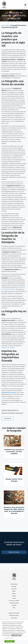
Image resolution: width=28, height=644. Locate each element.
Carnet (14, 598)
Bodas (14, 591)
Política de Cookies (14, 615)
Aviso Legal (14, 618)
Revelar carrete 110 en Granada (14, 480)
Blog (7, 25)
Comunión (14, 589)
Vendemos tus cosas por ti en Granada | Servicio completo (14, 451)
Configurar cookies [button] (9, 638)
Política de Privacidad (14, 613)
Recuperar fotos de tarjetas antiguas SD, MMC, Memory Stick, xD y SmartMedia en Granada (14, 510)
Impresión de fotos (14, 603)
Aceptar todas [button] (10, 641)
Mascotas (14, 586)
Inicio (3, 25)
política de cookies (17, 635)
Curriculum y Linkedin (14, 601)
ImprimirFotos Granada (8, 393)
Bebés (14, 594)
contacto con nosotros (8, 348)
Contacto (14, 605)
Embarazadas (14, 584)
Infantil (14, 596)
